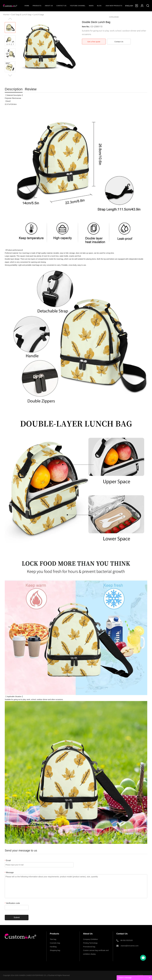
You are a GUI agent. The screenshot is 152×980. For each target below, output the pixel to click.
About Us (49, 6)
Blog (99, 6)
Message (9, 872)
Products (37, 6)
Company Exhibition (91, 939)
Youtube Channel (78, 6)
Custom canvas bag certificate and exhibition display (96, 951)
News (91, 6)
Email (8, 860)
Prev (10, 19)
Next (10, 75)
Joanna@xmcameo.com (129, 946)
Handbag (53, 947)
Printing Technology (90, 943)
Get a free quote (94, 42)
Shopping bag (55, 950)
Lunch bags (39, 15)
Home (27, 6)
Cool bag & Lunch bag (21, 15)
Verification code (12, 903)
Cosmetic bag (55, 943)
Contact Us (61, 6)
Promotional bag (89, 947)
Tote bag (53, 939)
